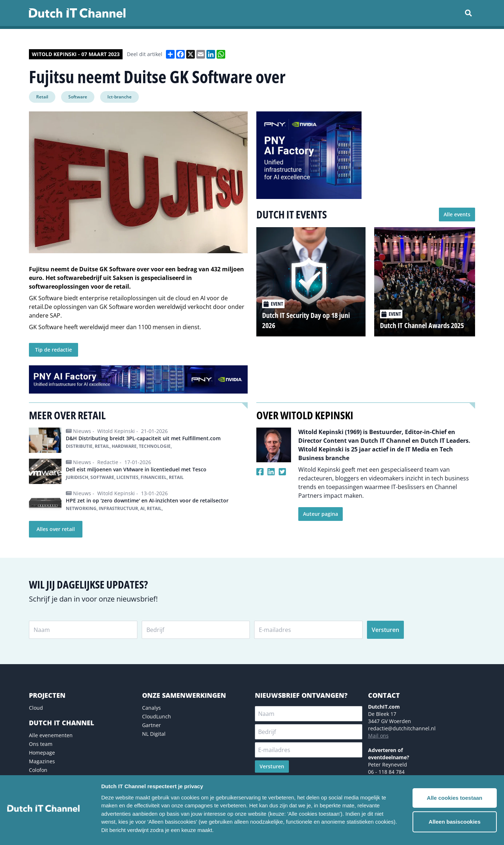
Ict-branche (119, 97)
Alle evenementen (51, 735)
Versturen (385, 630)
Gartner (151, 725)
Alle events (457, 214)
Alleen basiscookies (455, 822)
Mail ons (378, 736)
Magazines (42, 761)
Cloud (36, 708)
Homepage (42, 753)
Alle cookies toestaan (455, 798)
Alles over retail (56, 529)
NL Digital (154, 734)
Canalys (151, 708)
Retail (42, 97)
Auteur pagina (321, 514)
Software (78, 97)
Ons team (41, 744)
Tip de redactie (54, 350)
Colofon (38, 770)
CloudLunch (157, 716)
